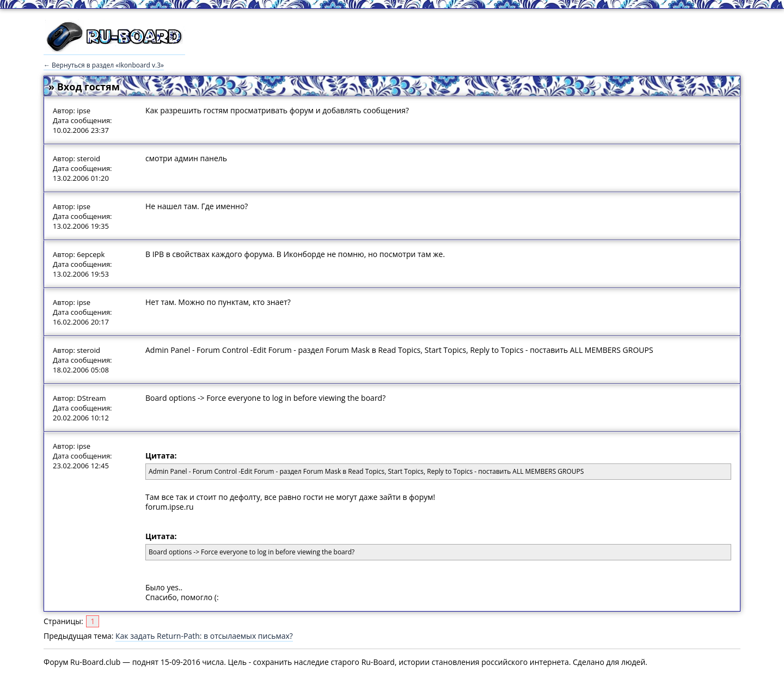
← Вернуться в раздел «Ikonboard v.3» (104, 65)
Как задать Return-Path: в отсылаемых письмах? (204, 636)
